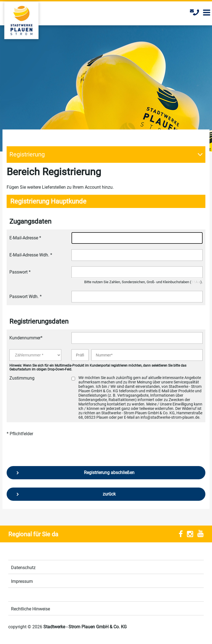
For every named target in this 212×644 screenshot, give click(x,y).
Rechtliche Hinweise (31, 609)
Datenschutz (23, 568)
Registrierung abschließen (109, 473)
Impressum (22, 581)
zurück (109, 494)
